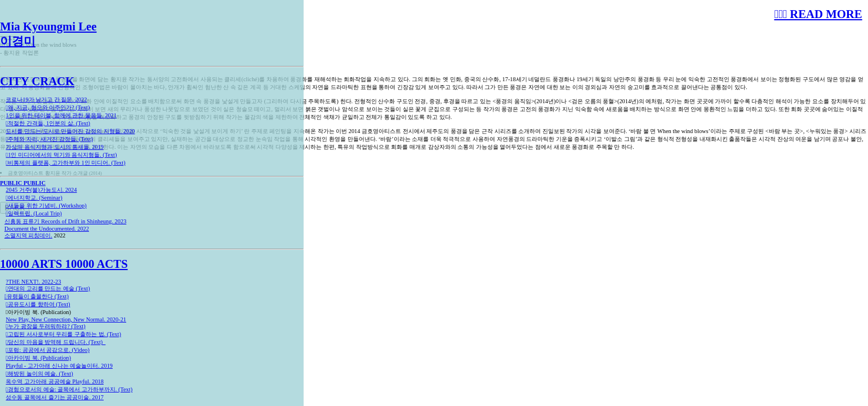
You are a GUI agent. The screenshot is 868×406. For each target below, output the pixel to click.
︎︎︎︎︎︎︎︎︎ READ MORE (818, 14)
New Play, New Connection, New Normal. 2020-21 (66, 319)
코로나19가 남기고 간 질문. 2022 (46, 100)
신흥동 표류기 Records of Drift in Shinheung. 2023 (66, 221)
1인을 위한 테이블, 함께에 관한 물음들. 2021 (61, 115)
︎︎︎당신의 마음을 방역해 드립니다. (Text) (55, 342)
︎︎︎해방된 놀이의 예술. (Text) (39, 374)
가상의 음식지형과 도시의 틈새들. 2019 (55, 147)
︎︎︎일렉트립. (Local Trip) (34, 213)
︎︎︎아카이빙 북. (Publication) (38, 358)
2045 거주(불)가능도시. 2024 (41, 190)
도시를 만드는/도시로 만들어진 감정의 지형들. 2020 (70, 131)
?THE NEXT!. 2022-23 (33, 282)
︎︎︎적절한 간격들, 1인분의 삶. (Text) (48, 123)
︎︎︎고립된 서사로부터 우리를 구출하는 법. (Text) (63, 334)
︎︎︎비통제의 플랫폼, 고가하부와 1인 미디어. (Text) (65, 163)
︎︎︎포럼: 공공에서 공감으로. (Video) (48, 350)
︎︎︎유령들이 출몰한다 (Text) (37, 296)
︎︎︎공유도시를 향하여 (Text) (38, 304)
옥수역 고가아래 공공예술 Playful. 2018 (55, 381)
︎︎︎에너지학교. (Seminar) (34, 198)
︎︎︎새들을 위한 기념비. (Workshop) (46, 206)
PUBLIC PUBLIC (23, 183)
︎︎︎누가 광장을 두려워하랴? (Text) (45, 326)
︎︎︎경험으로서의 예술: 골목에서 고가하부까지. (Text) (69, 389)
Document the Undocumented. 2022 (47, 229)
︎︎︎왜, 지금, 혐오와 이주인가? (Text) (48, 107)
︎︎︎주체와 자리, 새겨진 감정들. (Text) (49, 139)
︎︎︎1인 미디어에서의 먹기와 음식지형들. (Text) (61, 155)
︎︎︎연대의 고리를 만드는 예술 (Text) (48, 288)
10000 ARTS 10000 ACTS (64, 264)
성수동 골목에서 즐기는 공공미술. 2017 (55, 397)
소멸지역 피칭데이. (28, 235)
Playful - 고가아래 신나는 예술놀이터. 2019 (59, 366)
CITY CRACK (37, 81)
